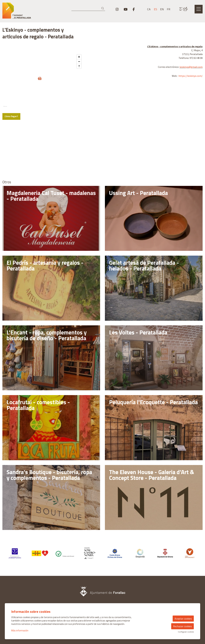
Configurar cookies (186, 632)
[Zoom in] (79, 106)
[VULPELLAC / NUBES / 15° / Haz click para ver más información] (184, 9)
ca (149, 9)
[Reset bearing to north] (79, 115)
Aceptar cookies (183, 619)
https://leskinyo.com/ (191, 76)
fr (169, 9)
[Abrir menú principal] (199, 9)
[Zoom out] (79, 111)
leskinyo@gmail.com (191, 67)
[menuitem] (117, 9)
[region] (43, 71)
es (156, 9)
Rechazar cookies (182, 626)
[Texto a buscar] (88, 8)
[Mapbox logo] (10, 157)
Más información (20, 630)
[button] (103, 8)
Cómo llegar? (11, 166)
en (162, 9)
